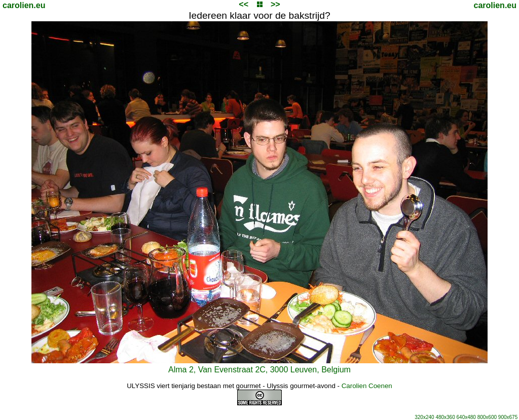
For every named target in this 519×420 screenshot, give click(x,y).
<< (244, 4)
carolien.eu (24, 5)
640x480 (466, 417)
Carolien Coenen (367, 386)
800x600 (487, 417)
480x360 (445, 417)
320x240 (424, 417)
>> (275, 4)
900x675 (508, 417)
